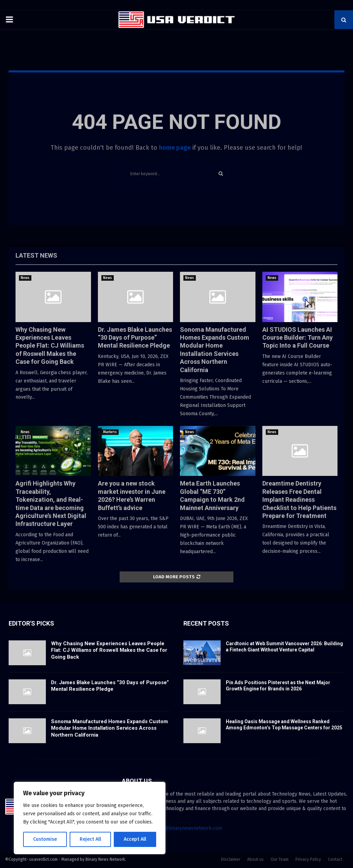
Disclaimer (231, 859)
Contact (335, 859)
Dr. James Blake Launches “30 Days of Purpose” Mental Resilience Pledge (135, 338)
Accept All (135, 839)
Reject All (90, 839)
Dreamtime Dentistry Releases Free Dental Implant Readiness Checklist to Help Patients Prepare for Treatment (299, 500)
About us (255, 859)
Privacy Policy (308, 859)
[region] (90, 818)
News (25, 278)
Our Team (280, 859)
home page (175, 148)
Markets (110, 432)
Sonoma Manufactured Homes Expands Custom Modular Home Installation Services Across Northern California (109, 728)
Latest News (36, 255)
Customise (45, 839)
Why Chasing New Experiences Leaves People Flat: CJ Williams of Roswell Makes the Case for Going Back (50, 346)
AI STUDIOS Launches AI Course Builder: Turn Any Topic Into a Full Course (297, 338)
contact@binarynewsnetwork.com (185, 828)
